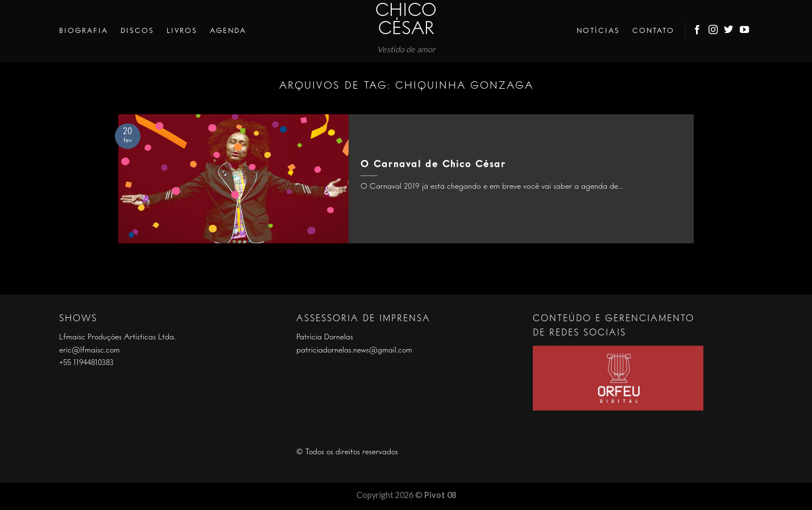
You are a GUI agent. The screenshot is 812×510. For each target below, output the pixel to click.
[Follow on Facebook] (698, 31)
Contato (653, 31)
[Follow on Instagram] (714, 31)
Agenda (228, 31)
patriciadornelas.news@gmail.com (354, 350)
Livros (182, 31)
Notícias (598, 31)
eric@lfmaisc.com (90, 350)
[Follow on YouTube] (745, 31)
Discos (137, 31)
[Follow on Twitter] (729, 31)
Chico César (406, 20)
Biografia (84, 31)
